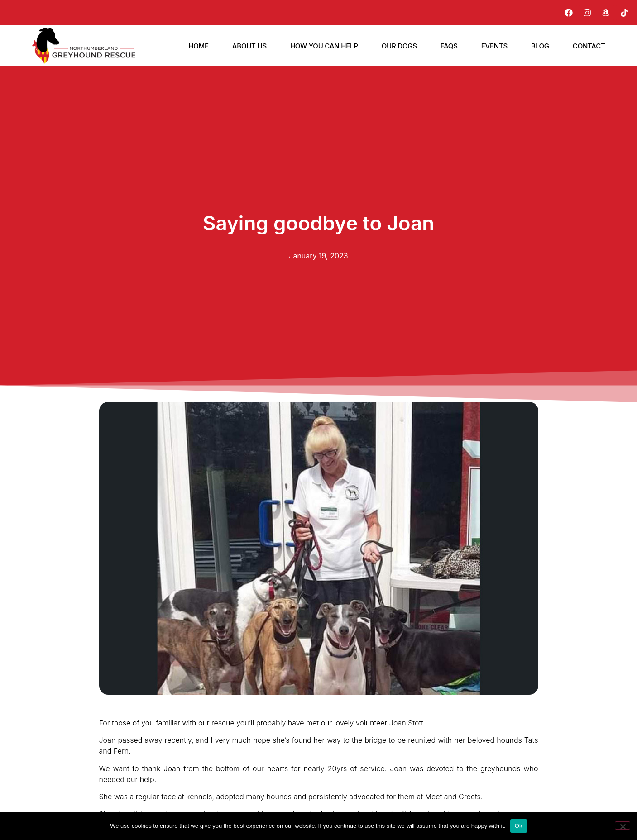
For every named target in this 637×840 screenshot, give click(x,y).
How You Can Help (324, 46)
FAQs (449, 46)
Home (199, 46)
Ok (519, 826)
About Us (249, 46)
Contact (589, 46)
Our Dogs (399, 46)
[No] (623, 826)
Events (494, 46)
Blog (540, 46)
